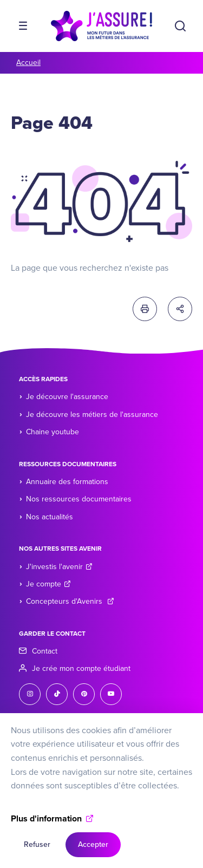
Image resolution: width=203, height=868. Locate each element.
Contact (45, 651)
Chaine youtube (53, 432)
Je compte (48, 584)
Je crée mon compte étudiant (81, 668)
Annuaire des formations (67, 482)
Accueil (28, 63)
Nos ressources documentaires (79, 499)
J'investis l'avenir (59, 567)
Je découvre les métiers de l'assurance (92, 415)
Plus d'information (46, 830)
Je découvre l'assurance (67, 397)
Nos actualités (50, 517)
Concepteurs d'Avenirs (70, 601)
